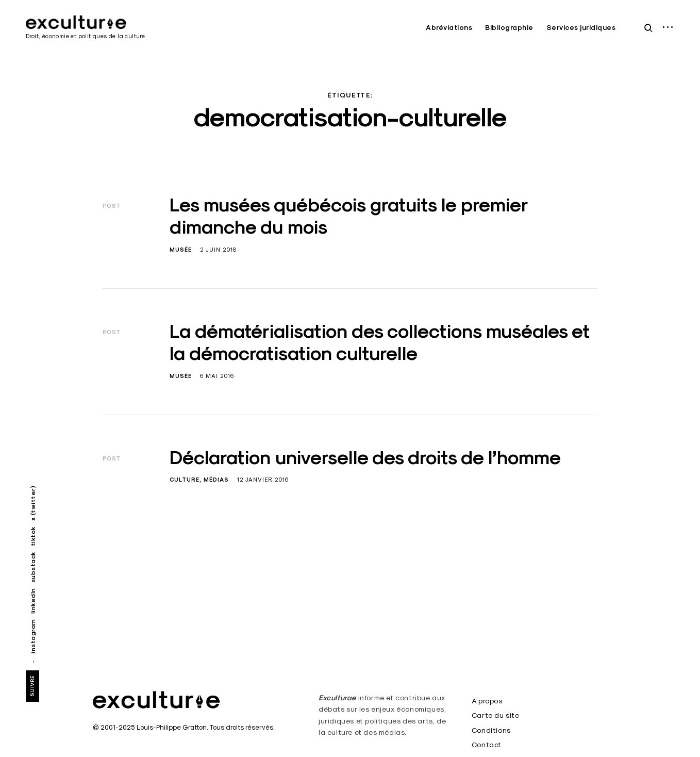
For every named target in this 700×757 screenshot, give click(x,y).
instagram (33, 636)
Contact (487, 745)
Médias (216, 480)
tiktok (33, 536)
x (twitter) (33, 504)
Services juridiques (581, 28)
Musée (181, 250)
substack (33, 567)
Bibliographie (509, 28)
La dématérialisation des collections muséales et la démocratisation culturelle (379, 342)
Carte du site (496, 715)
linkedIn (33, 601)
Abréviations (449, 28)
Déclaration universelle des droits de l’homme (365, 457)
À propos (487, 701)
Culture (185, 480)
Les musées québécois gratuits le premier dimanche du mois (349, 216)
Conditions (491, 730)
